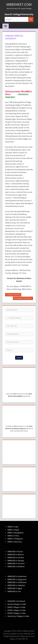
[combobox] (7, 318)
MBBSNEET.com (19, 4)
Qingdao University (14, 295)
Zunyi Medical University (22, 298)
